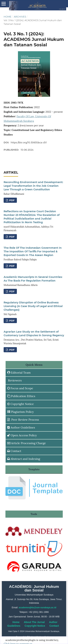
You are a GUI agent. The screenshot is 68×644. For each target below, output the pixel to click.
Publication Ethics (21, 396)
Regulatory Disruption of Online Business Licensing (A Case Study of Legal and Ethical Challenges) (33, 306)
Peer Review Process (23, 420)
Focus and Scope (20, 388)
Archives (20, 17)
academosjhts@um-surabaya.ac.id (37, 608)
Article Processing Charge (27, 443)
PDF (12, 200)
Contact (14, 451)
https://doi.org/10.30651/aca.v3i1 (29, 142)
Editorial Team (19, 373)
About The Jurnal (34, 622)
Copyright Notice (20, 404)
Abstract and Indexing (24, 459)
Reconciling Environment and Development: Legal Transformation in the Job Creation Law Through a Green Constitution (33, 186)
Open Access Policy (22, 435)
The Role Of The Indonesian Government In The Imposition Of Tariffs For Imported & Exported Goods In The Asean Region (33, 251)
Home (8, 17)
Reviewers (14, 380)
